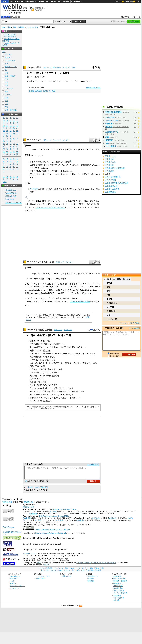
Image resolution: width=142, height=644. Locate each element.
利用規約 (13, 586)
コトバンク (78, 189)
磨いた (58, 354)
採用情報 (91, 583)
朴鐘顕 (109, 299)
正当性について (49, 363)
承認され (59, 344)
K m (57, 287)
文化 (7, 82)
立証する (46, 341)
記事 (43, 279)
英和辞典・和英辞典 (120, 583)
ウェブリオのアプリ (43, 578)
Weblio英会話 (11, 193)
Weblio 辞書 (129, 1)
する (109, 315)
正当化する (109, 159)
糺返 (107, 137)
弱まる (92, 354)
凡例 (73, 68)
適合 (61, 369)
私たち (33, 347)
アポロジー (110, 117)
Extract (83, 290)
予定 (81, 347)
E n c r (70, 287)
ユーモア (64, 363)
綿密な (63, 391)
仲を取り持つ (112, 303)
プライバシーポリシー (18, 588)
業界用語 (8, 57)
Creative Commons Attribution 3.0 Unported (50, 535)
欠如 (55, 385)
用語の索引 (57, 68)
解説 (65, 279)
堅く (59, 363)
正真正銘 (38, 91)
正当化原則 (109, 165)
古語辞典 (66, 1)
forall (32, 290)
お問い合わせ (66, 578)
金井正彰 (110, 307)
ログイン (117, 1)
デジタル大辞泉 (32, 27)
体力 (37, 354)
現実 (46, 398)
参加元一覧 (136, 17)
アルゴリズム (71, 165)
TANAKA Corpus (9, 529)
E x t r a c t (46, 287)
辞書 (5, 1)
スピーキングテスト (13, 203)
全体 (27, 284)
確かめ (45, 401)
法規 (37, 373)
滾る (109, 287)
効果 (55, 388)
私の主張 (41, 376)
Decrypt (73, 290)
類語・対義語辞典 (17, 1)
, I (92, 284)
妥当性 (43, 369)
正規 (32, 373)
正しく (50, 81)
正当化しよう (110, 156)
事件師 (109, 283)
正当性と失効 (110, 180)
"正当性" (35, 189)
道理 (54, 81)
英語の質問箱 (11, 196)
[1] (71, 161)
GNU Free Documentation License (64, 512)
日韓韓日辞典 (56, 1)
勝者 (55, 395)
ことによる (49, 373)
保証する (75, 398)
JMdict (39, 565)
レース (62, 395)
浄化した (66, 354)
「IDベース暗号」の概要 (80, 302)
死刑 (32, 382)
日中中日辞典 (44, 1)
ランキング (66, 68)
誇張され (75, 391)
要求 (32, 350)
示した (53, 357)
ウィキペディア (34, 140)
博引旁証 (109, 140)
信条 (41, 385)
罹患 (109, 295)
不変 (32, 366)
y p (75, 287)
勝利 (32, 395)
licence (47, 567)
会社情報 (91, 581)
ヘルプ (138, 1)
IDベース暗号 (32, 279)
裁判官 (33, 376)
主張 (78, 81)
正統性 (33, 174)
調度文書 (109, 124)
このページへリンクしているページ (50, 207)
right (64, 290)
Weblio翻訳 (117, 586)
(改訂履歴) (53, 514)
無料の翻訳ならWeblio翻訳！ (40, 9)
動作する (39, 284)
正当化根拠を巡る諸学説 (115, 168)
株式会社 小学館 (28, 509)
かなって (61, 81)
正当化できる (110, 162)
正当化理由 (109, 171)
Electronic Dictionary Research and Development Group (96, 565)
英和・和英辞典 (31, 1)
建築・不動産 (10, 76)
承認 (43, 360)
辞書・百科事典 (18, 27)
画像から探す (40, 581)
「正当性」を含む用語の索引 (37, 489)
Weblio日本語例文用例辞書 (40, 330)
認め (87, 81)
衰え (77, 354)
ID (51, 290)
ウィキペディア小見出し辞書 (40, 262)
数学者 (33, 357)
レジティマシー (112, 120)
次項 (107, 143)
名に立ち (109, 127)
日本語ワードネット (30, 556)
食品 (7, 101)
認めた (56, 376)
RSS (81, 608)
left (56, 290)
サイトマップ (14, 590)
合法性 (31, 91)
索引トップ (47, 68)
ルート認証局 (111, 146)
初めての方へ (126, 17)
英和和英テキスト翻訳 (34, 464)
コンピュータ (10, 60)
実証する (46, 350)
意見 (39, 363)
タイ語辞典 (117, 598)
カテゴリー (66, 140)
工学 (7, 73)
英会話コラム (11, 190)
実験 (46, 344)
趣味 (7, 91)
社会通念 (31, 81)
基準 (53, 369)
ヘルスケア (9, 88)
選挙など (70, 395)
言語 (53, 391)
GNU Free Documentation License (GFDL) (54, 518)
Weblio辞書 (33, 516)
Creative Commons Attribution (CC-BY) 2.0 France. (52, 532)
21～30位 (127, 279)
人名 (7, 104)
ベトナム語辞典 (119, 600)
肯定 (62, 398)
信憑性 (45, 91)
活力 (32, 354)
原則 (44, 366)
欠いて (49, 360)
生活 (7, 85)
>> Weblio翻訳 (93, 464)
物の (35, 398)
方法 (48, 347)
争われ (45, 395)
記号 (5, 182)
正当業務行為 (110, 192)
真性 (57, 398)
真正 (53, 91)
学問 (7, 79)
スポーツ (8, 95)
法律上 (42, 81)
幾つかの (41, 344)
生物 (7, 98)
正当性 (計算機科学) (38, 165)
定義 (109, 291)
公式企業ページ (93, 578)
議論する (75, 347)
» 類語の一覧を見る (93, 87)
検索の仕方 (14, 581)
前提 (74, 284)
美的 (50, 369)
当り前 (55, 284)
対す (37, 382)
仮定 (72, 388)
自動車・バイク (11, 67)
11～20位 (117, 279)
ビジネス (8, 54)
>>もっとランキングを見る (129, 323)
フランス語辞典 (119, 593)
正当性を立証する (112, 189)
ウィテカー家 (112, 319)
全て (4, 52)
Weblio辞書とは (15, 578)
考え (75, 363)
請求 (32, 341)
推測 (39, 357)
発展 (53, 347)
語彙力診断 (10, 199)
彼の (32, 379)
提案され (41, 347)
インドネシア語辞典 (120, 595)
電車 (7, 64)
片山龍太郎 (111, 311)
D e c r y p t (35, 287)
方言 (7, 107)
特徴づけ (88, 363)
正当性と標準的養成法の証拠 (117, 183)
